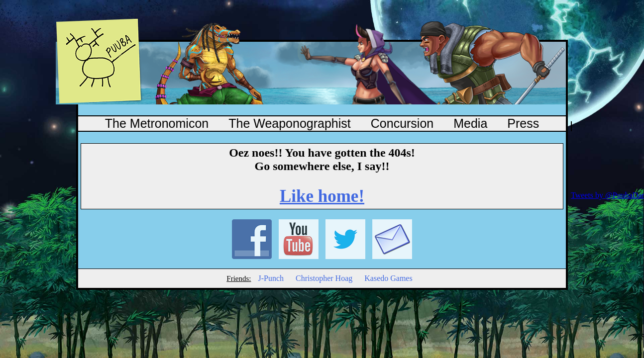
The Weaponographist (290, 123)
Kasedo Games (388, 278)
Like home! (322, 196)
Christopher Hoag (324, 278)
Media (470, 123)
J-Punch (271, 278)
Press (523, 123)
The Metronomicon (157, 123)
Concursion (402, 123)
